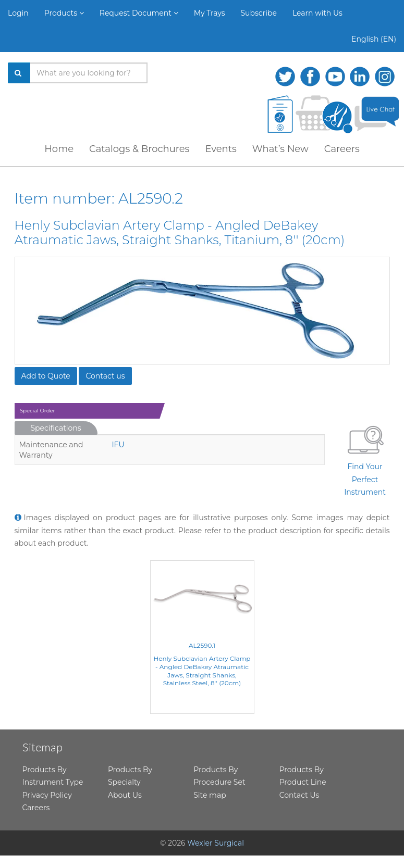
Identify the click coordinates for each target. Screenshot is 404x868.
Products (64, 13)
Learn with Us (317, 13)
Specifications (56, 428)
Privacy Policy (47, 795)
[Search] (19, 73)
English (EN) (374, 39)
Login (18, 13)
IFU (118, 445)
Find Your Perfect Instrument (365, 459)
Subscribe (259, 13)
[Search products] (89, 73)
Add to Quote (46, 376)
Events (221, 149)
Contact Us (299, 795)
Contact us (105, 376)
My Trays (210, 13)
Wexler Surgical (216, 843)
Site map (210, 795)
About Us (125, 795)
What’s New (280, 149)
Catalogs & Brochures (139, 149)
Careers (342, 149)
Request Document (139, 13)
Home (59, 149)
